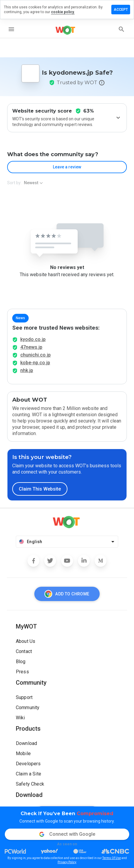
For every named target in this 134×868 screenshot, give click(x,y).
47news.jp (31, 347)
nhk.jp (27, 370)
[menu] (11, 29)
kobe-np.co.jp (35, 363)
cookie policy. (63, 12)
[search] (121, 29)
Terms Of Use (112, 858)
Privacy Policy (67, 862)
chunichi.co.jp (36, 355)
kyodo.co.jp (33, 339)
